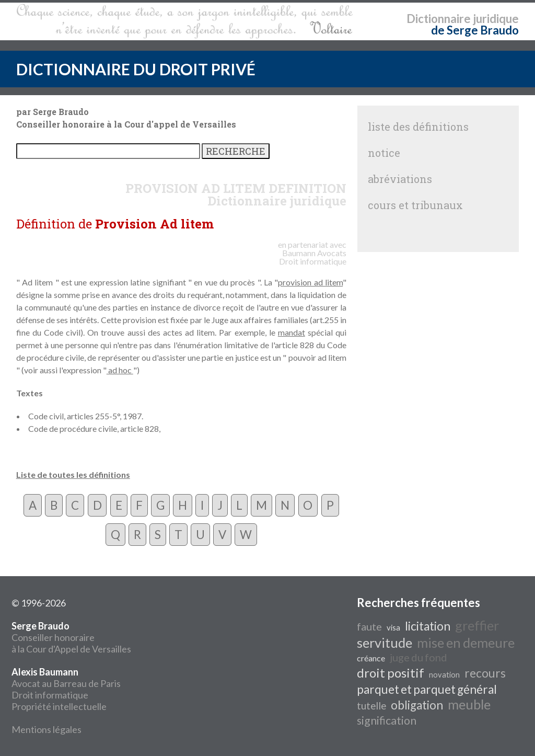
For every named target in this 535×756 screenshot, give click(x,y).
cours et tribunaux (415, 205)
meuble (469, 704)
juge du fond (418, 657)
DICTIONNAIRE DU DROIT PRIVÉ (136, 69)
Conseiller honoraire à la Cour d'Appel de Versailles (71, 637)
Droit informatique (50, 695)
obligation (417, 705)
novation (444, 675)
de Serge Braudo (475, 30)
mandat (292, 332)
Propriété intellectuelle (59, 706)
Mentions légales (46, 729)
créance (371, 658)
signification (387, 720)
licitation (428, 626)
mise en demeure (466, 643)
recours (485, 673)
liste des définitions (418, 127)
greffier (477, 625)
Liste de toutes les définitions (73, 474)
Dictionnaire (439, 19)
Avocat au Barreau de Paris (66, 683)
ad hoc (120, 370)
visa (393, 628)
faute (369, 626)
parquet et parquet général (427, 689)
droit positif (391, 673)
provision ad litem (310, 282)
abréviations (400, 179)
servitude (385, 643)
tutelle (371, 706)
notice (384, 153)
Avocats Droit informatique (313, 257)
